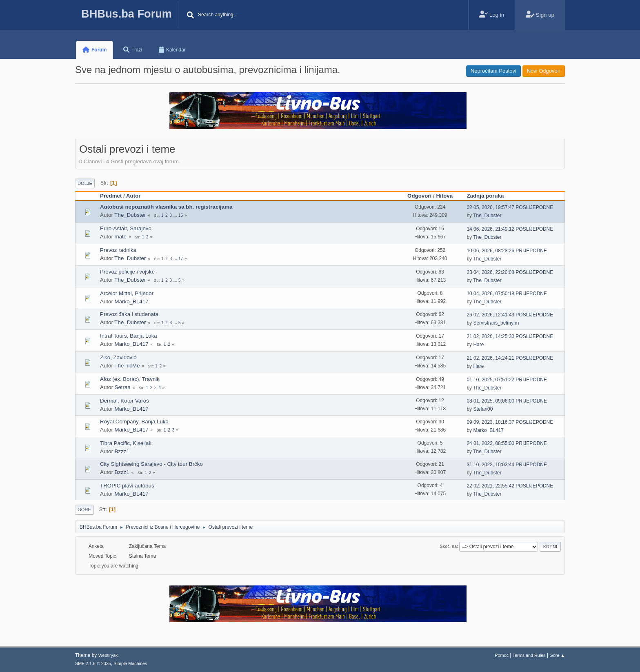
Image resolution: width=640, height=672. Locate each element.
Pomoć (502, 655)
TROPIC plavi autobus (127, 486)
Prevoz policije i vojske (127, 272)
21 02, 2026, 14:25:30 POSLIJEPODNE (510, 336)
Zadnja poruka (489, 196)
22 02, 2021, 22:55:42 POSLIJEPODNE (510, 486)
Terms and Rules (529, 655)
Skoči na (448, 546)
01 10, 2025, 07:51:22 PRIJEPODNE (507, 380)
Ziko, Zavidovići (119, 357)
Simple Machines (130, 663)
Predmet (111, 196)
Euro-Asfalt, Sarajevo (126, 228)
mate (121, 237)
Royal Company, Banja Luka (134, 422)
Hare (478, 345)
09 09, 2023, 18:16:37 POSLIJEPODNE (510, 422)
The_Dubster (130, 215)
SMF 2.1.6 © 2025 (93, 663)
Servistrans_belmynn (496, 323)
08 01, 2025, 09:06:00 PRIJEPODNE (507, 401)
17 (181, 259)
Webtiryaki (109, 655)
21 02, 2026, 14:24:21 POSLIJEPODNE (510, 358)
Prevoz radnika (118, 250)
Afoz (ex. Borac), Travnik (130, 379)
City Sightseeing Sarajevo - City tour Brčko (151, 464)
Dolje (85, 183)
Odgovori (419, 196)
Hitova (444, 196)
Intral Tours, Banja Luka (129, 336)
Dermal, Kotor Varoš (124, 401)
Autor (133, 196)
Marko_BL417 (132, 302)
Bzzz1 (122, 451)
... (176, 215)
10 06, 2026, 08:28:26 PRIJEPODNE (507, 251)
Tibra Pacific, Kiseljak (126, 443)
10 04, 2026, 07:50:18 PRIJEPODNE (507, 294)
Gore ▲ (557, 655)
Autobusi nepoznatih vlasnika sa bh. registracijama (166, 207)
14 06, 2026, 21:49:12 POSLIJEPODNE (510, 229)
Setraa (123, 387)
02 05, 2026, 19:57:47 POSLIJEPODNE (510, 207)
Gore (84, 510)
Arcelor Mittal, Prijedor (127, 293)
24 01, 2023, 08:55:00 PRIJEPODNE (507, 443)
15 (181, 215)
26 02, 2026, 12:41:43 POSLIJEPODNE (510, 315)
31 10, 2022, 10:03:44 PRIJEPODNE (507, 465)
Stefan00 (483, 409)
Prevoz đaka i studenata (129, 314)
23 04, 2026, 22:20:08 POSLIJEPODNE (510, 272)
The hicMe (127, 366)
